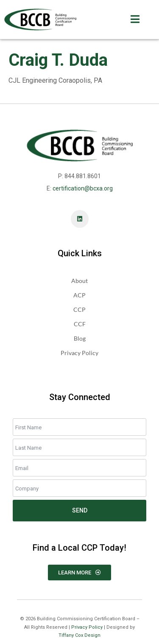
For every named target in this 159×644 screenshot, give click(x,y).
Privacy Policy (87, 627)
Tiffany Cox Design (79, 635)
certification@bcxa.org (83, 188)
